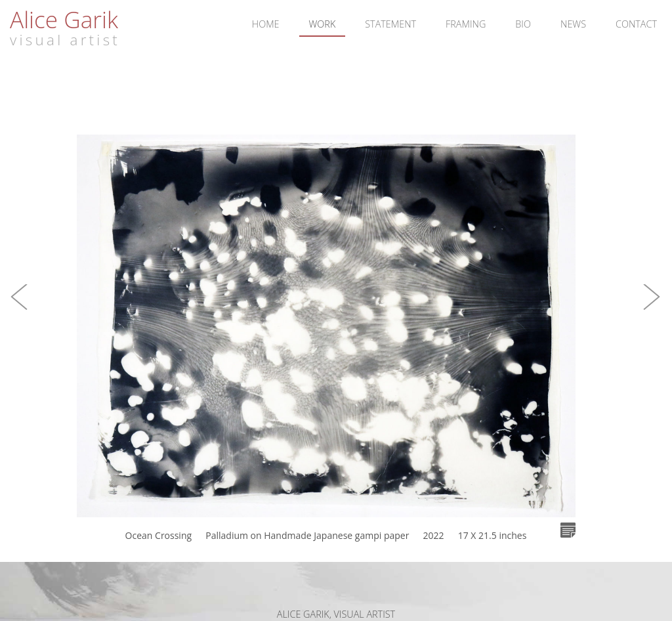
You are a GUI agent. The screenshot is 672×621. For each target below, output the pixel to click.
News (573, 24)
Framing (466, 24)
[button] (20, 310)
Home (266, 24)
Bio (523, 24)
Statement (390, 24)
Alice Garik (64, 19)
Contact (636, 24)
